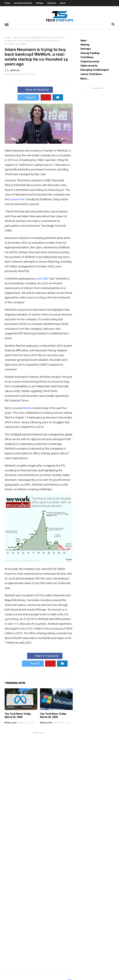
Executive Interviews (23, 3)
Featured (35, 38)
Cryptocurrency (90, 61)
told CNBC (43, 278)
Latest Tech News (91, 74)
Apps (84, 40)
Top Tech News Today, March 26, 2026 (53, 715)
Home (7, 3)
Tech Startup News (29, 41)
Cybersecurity (89, 65)
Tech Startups (51, 41)
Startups (40, 3)
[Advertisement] (39, 852)
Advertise (52, 3)
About (63, 3)
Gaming (85, 44)
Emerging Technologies (95, 70)
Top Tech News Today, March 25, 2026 (18, 715)
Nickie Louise (11, 723)
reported (15, 199)
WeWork (28, 408)
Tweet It (28, 97)
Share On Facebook (35, 89)
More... (85, 78)
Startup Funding (90, 53)
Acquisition (21, 38)
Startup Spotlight (53, 38)
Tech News (87, 57)
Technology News (16, 44)
